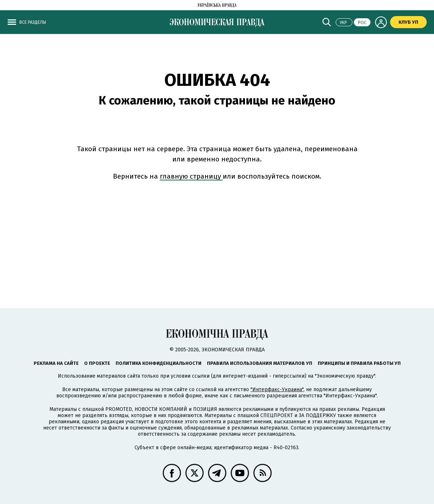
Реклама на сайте (56, 363)
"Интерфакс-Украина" (277, 390)
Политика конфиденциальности (158, 363)
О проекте (97, 363)
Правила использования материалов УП (260, 363)
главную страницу (191, 176)
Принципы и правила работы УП (359, 363)
